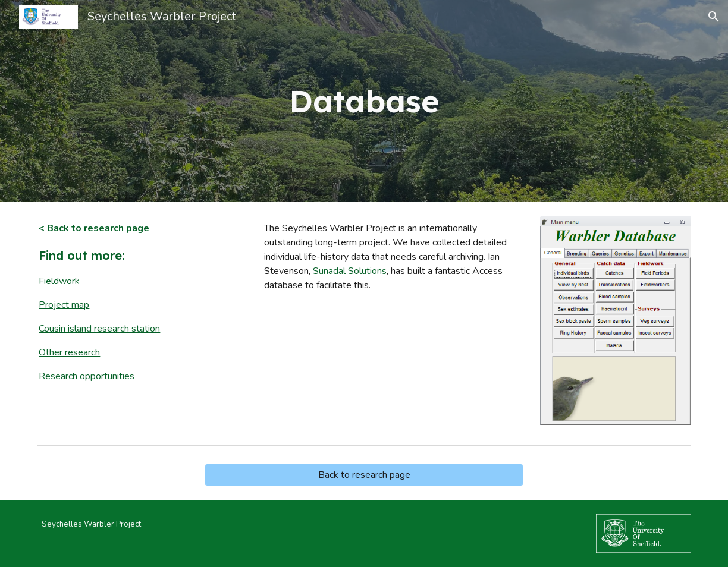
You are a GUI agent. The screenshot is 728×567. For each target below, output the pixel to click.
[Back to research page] (364, 475)
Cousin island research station (99, 329)
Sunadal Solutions (350, 271)
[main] (364, 101)
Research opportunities (87, 376)
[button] (714, 17)
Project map (64, 305)
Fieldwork (59, 281)
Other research (69, 352)
